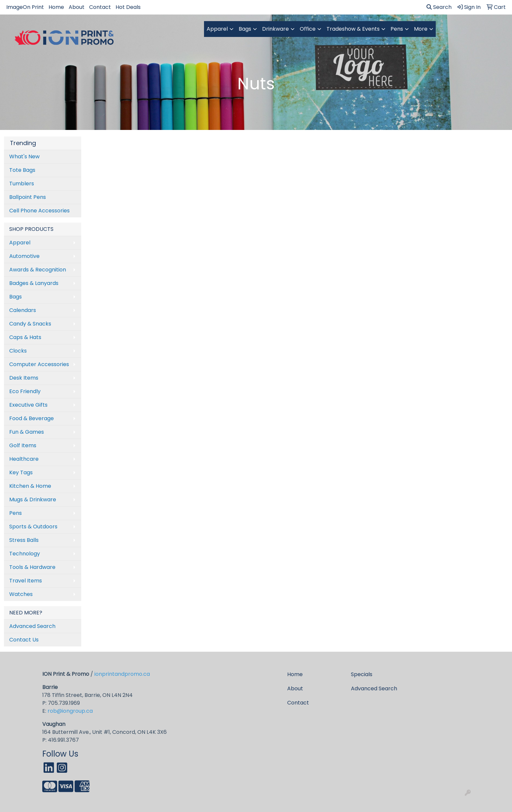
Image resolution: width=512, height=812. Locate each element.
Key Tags (21, 472)
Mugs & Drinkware (33, 500)
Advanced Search (32, 626)
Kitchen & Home (30, 486)
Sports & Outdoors (33, 527)
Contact (100, 7)
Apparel (217, 29)
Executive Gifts (28, 405)
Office (308, 29)
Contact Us (24, 640)
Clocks (18, 351)
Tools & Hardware (32, 567)
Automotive (24, 256)
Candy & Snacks (30, 324)
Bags (245, 29)
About (77, 7)
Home (56, 7)
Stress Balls (24, 540)
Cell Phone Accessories (39, 211)
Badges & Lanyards (34, 283)
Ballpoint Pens (28, 197)
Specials (362, 674)
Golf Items (23, 445)
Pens (397, 29)
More (421, 29)
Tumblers (22, 184)
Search (439, 7)
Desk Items (24, 378)
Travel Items (26, 581)
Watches (21, 594)
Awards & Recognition (38, 270)
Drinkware (275, 29)
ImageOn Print (25, 7)
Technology (25, 554)
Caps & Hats (25, 337)
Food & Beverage (32, 418)
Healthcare (24, 459)
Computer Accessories (39, 364)
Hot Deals (128, 7)
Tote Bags (22, 170)
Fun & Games (27, 432)
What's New (24, 156)
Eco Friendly (25, 391)
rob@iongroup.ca (70, 711)
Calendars (23, 310)
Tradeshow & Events (353, 29)
